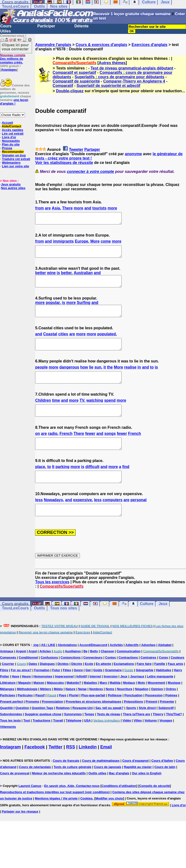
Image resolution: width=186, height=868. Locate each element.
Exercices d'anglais (149, 45)
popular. (53, 309)
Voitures (151, 742)
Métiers (46, 711)
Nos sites (59, 6)
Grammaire (113, 692)
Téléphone (74, 742)
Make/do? (74, 704)
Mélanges (7, 711)
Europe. (82, 243)
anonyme (133, 154)
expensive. (83, 519)
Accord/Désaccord (93, 667)
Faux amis (176, 686)
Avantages (9, 70)
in (139, 378)
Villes (138, 742)
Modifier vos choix (109, 820)
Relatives (63, 730)
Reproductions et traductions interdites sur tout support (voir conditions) (55, 814)
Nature (70, 711)
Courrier (8, 686)
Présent (151, 723)
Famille (160, 686)
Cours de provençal (15, 795)
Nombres (96, 711)
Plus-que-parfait (93, 717)
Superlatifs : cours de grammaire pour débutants (120, 77)
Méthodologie (27, 711)
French (66, 449)
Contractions (128, 679)
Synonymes (73, 736)
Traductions (42, 742)
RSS (71, 769)
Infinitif (81, 698)
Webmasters (11, 163)
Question (22, 730)
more (79, 208)
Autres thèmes (112, 63)
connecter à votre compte (90, 172)
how (84, 378)
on (38, 449)
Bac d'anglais (119, 795)
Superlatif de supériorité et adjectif (108, 86)
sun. (98, 378)
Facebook (35, 769)
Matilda (115, 704)
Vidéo (127, 742)
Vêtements (8, 749)
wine (51, 277)
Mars (103, 704)
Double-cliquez (70, 91)
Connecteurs (93, 679)
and (88, 208)
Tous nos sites (64, 630)
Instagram (10, 769)
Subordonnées (11, 736)
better (40, 277)
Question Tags (43, 730)
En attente (104, 686)
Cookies (86, 820)
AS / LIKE (48, 667)
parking (62, 484)
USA (87, 742)
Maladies (90, 704)
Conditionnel (28, 679)
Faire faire (144, 686)
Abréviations (67, 667)
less (39, 519)
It (53, 484)
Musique (174, 704)
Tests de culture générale (72, 789)
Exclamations (124, 686)
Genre (78, 692)
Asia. (56, 208)
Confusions (49, 679)
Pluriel (74, 717)
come (106, 243)
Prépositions (134, 723)
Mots (141, 704)
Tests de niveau (109, 736)
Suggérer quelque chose (43, 736)
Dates (33, 686)
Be (86, 673)
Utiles (6, 31)
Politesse (115, 717)
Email (106, 769)
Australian (83, 277)
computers (113, 519)
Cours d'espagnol (136, 782)
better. (67, 277)
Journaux (137, 698)
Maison (39, 704)
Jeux (163, 626)
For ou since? (21, 692)
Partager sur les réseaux (20, 833)
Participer (46, 26)
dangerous (69, 378)
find (126, 484)
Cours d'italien (162, 782)
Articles (45, 673)
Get (88, 692)
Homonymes (43, 698)
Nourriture (125, 711)
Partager (92, 150)
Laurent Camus (30, 808)
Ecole (89, 686)
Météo (58, 711)
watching (95, 413)
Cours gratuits (15, 626)
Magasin (24, 704)
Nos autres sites (13, 188)
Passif (40, 717)
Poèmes (171, 717)
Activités (116, 667)
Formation (42, 692)
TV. (82, 413)
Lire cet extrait (13, 134)
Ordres (171, 711)
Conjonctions (71, 679)
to (152, 378)
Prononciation (52, 723)
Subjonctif (166, 730)
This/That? (174, 736)
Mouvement (156, 704)
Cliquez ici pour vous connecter (15, 47)
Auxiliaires (73, 673)
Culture (147, 626)
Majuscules (55, 704)
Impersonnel (64, 698)
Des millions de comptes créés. (13, 59)
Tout (27, 742)
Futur (56, 692)
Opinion (157, 711)
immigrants (63, 243)
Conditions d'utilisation (119, 808)
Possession (154, 717)
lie (91, 378)
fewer (90, 449)
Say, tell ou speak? (109, 730)
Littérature (8, 704)
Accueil (7, 123)
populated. (107, 343)
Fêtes (67, 692)
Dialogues (47, 686)
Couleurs (178, 679)
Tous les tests (10, 742)
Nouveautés (11, 141)
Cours (6, 26)
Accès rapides (12, 130)
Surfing (84, 309)
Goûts (98, 692)
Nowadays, (54, 519)
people (41, 378)
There (68, 208)
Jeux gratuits (11, 184)
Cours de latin (165, 789)
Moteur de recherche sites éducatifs (59, 795)
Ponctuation (133, 717)
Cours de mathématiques (101, 782)
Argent (21, 673)
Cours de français (66, 782)
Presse (7, 148)
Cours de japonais (108, 789)
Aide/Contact (11, 126)
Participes (8, 717)
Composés (8, 679)
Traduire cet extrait (16, 159)
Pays (63, 717)
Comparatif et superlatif (74, 73)
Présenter (167, 723)
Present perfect (12, 723)
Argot (33, 673)
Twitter (55, 769)
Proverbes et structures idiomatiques (93, 723)
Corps (163, 679)
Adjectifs (132, 667)
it (105, 378)
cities (63, 343)
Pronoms (32, 723)
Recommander (13, 152)
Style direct (147, 730)
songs (110, 449)
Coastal (50, 343)
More (95, 243)
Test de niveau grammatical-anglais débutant (132, 68)
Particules (25, 717)
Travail (58, 742)
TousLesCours (15, 6)
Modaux (129, 704)
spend (110, 413)
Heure (26, 698)
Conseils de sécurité (155, 808)
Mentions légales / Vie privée (56, 820)
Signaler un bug (14, 155)
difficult (93, 484)
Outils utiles (97, 795)
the (110, 378)
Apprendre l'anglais (53, 45)
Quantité (6, 730)
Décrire (77, 686)
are (48, 208)
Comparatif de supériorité (76, 81)
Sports (131, 730)
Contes (110, 679)
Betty (94, 673)
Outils (39, 6)
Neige (82, 711)
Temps (89, 736)
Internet (95, 698)
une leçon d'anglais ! (14, 102)
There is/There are (137, 736)
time (56, 413)
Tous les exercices (52, 604)
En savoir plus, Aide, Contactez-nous (72, 808)
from (39, 208)
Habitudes (164, 692)
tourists (99, 208)
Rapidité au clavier (138, 789)
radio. (53, 449)
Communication (129, 673)
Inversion (111, 698)
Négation (142, 711)
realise (130, 378)
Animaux (7, 673)
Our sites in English (147, 795)
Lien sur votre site (15, 166)
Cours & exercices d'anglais (101, 45)
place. (41, 484)
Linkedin (88, 769)
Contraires (148, 679)
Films (4, 692)
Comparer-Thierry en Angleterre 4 (134, 81)
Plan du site (11, 144)
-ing (36, 667)
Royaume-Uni (83, 730)
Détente (81, 26)
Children (43, 413)
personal (139, 519)
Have (15, 698)
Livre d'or (9, 137)
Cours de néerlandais (35, 789)
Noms (110, 711)
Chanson (107, 673)
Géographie (145, 692)
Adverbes (148, 667)
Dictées (63, 686)
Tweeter (76, 150)
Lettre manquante (160, 698)
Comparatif (63, 86)
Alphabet (165, 667)
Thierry (158, 736)
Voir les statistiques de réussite (64, 163)
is (58, 277)
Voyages (166, 742)
